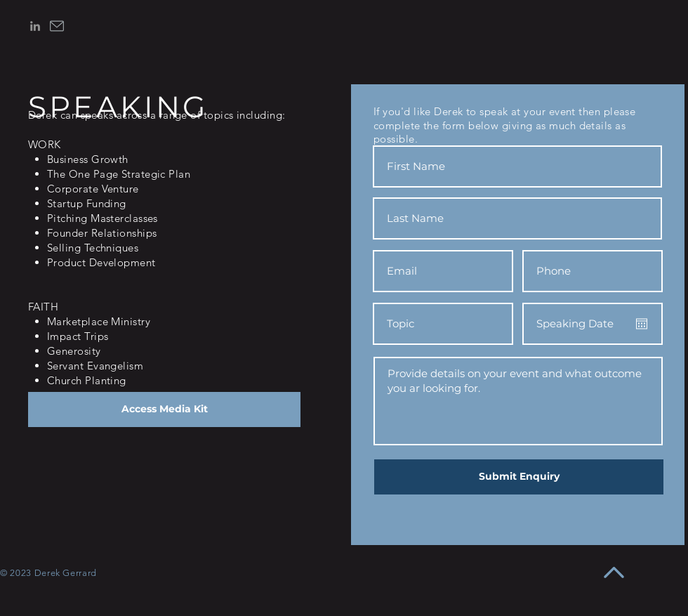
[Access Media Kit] (164, 409)
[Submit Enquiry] (519, 477)
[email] (57, 26)
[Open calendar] (642, 324)
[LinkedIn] (35, 26)
